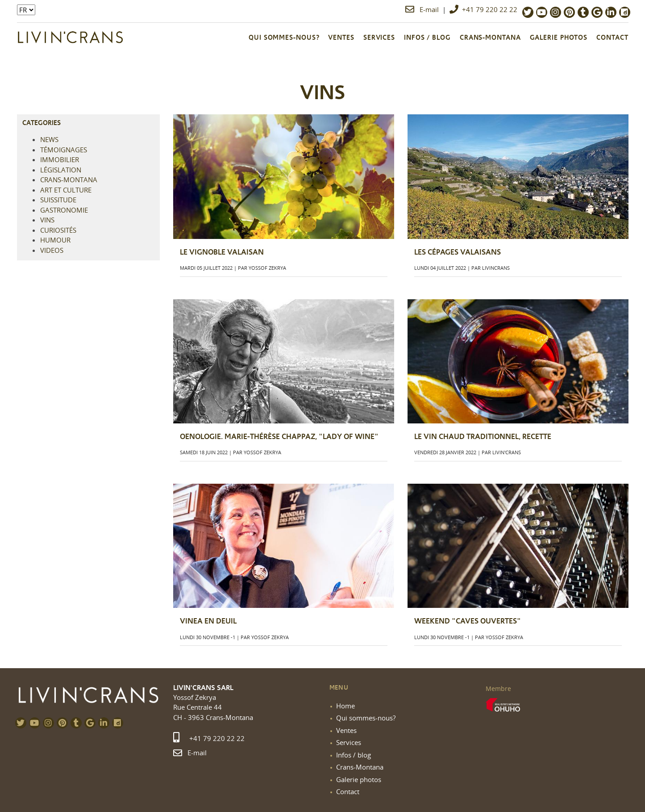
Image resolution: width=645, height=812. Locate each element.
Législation (61, 170)
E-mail (423, 9)
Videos (52, 250)
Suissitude (58, 200)
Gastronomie (64, 210)
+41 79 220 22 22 (483, 9)
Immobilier (60, 159)
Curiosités (58, 230)
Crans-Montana (69, 180)
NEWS (49, 139)
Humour (55, 240)
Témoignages (64, 150)
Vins (47, 220)
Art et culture (66, 190)
